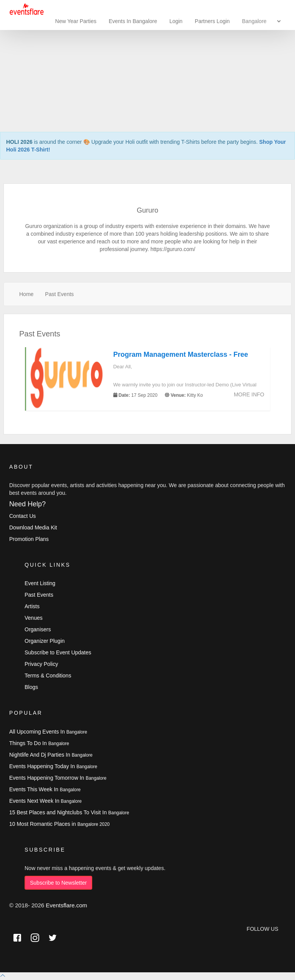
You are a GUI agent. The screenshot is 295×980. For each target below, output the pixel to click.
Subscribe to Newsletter (58, 883)
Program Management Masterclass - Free (181, 354)
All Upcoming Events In (48, 732)
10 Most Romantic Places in (59, 824)
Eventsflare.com (66, 905)
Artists (32, 606)
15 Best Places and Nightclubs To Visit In (69, 812)
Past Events (59, 294)
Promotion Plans (29, 539)
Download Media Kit (33, 527)
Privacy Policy (41, 664)
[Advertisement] (147, 54)
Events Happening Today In (53, 766)
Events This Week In (45, 789)
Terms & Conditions (48, 676)
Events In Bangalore (134, 21)
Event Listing (40, 583)
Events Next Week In (46, 801)
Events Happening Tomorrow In (58, 778)
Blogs (31, 687)
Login (176, 21)
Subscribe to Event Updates (58, 652)
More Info (249, 394)
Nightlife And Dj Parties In (51, 755)
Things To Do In (39, 743)
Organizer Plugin (45, 641)
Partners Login (212, 21)
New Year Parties (76, 21)
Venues (34, 618)
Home (26, 294)
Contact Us (22, 516)
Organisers (38, 629)
